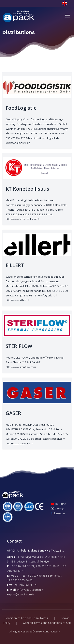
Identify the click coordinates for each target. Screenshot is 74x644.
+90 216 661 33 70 (25, 585)
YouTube (58, 504)
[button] (67, 3)
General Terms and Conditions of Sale (47, 623)
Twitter (57, 509)
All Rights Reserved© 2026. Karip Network (35, 631)
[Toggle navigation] (68, 16)
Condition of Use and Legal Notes (26, 618)
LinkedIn (58, 513)
